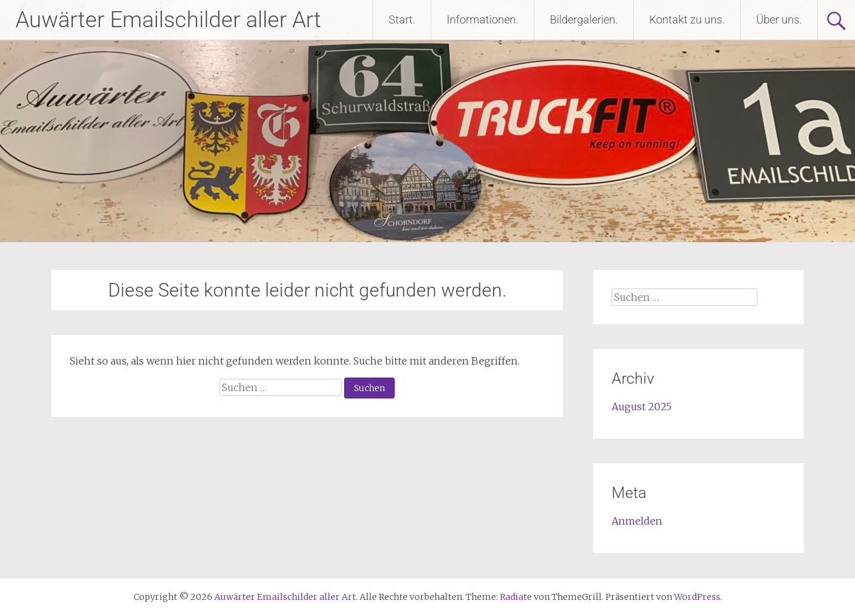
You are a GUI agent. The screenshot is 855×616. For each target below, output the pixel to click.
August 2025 (642, 407)
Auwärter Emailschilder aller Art (168, 20)
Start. (402, 19)
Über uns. (779, 19)
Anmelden (637, 521)
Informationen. (482, 19)
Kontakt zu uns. (687, 19)
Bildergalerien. (584, 19)
